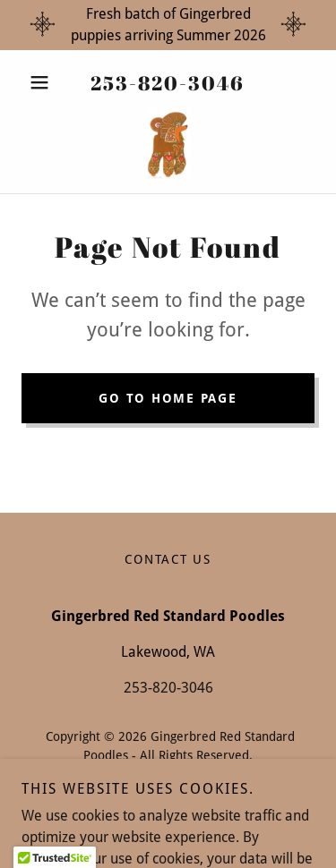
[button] (43, 82)
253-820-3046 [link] (168, 83)
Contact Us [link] (168, 559)
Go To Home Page (168, 398)
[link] (168, 143)
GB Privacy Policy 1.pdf (168, 774)
